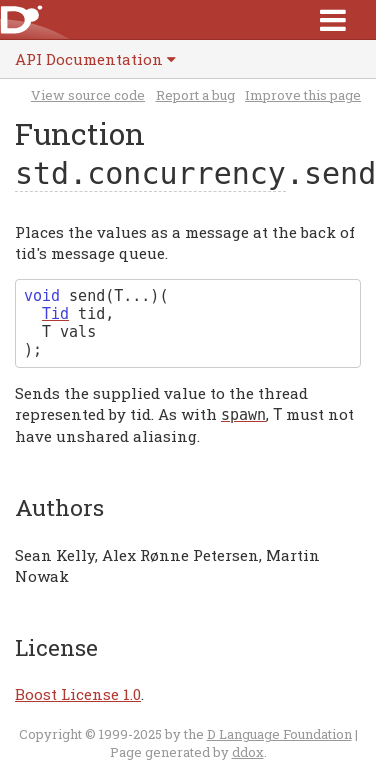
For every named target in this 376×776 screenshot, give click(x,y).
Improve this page (303, 95)
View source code (88, 95)
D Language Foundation (279, 734)
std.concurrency (150, 173)
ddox (248, 752)
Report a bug (195, 95)
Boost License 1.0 (78, 694)
